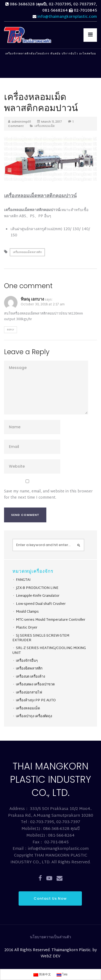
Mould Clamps (27, 612)
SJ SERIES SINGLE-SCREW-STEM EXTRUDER (41, 638)
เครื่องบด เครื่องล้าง (30, 677)
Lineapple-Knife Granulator (38, 596)
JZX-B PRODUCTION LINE (37, 588)
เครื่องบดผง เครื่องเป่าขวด (35, 685)
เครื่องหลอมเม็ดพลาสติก (27, 252)
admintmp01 (21, 122)
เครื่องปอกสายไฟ (29, 693)
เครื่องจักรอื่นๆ (27, 661)
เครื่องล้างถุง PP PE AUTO (36, 701)
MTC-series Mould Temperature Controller (51, 620)
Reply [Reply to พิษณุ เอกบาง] (11, 330)
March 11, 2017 (52, 122)
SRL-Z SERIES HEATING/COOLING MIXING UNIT (49, 651)
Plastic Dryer (27, 628)
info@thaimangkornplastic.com (67, 17)
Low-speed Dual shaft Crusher (41, 604)
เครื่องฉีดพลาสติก (29, 669)
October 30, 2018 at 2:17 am (43, 305)
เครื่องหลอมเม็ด (45, 126)
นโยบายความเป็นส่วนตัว (50, 937)
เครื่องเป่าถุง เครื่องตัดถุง (34, 716)
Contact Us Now (50, 898)
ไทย (62, 975)
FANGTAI (23, 580)
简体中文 (42, 975)
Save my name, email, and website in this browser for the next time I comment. (48, 495)
